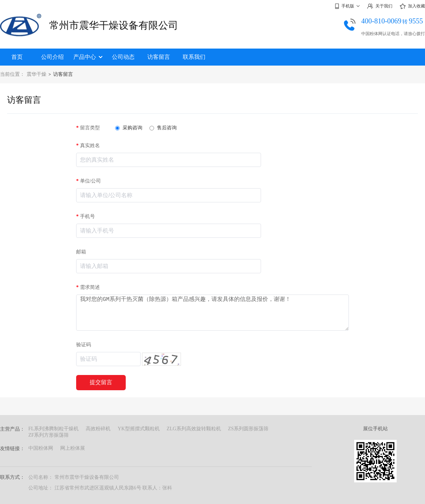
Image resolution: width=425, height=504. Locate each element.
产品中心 (88, 57)
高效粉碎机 (98, 429)
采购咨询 (129, 128)
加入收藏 (412, 6)
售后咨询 (163, 128)
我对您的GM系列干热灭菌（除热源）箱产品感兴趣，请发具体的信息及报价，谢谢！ (212, 313)
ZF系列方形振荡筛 (49, 435)
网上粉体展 (73, 448)
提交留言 (101, 382)
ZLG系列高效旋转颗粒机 (194, 429)
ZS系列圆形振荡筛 (248, 429)
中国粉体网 (41, 448)
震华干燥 (36, 74)
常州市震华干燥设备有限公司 (114, 25)
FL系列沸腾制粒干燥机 (53, 429)
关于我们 (380, 6)
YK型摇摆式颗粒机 (138, 429)
